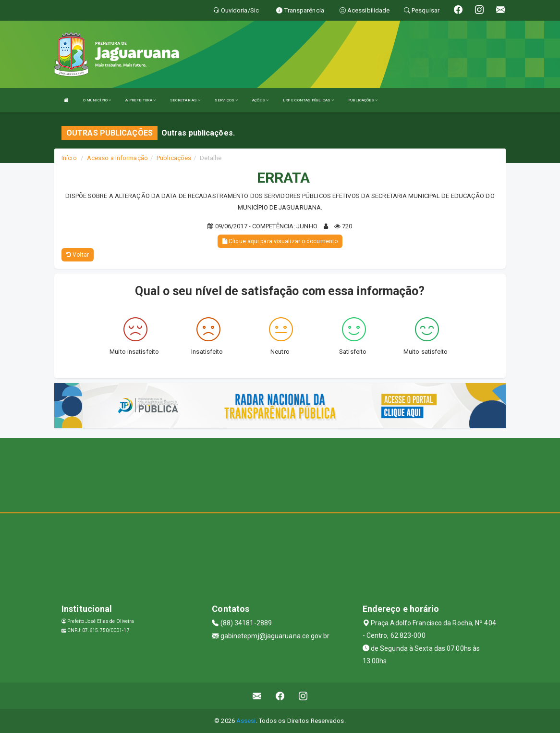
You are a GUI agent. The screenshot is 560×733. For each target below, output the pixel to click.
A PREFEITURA (140, 100)
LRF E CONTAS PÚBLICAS (308, 100)
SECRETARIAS (185, 100)
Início (69, 158)
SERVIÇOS (226, 100)
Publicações (174, 158)
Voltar (78, 255)
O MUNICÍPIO (97, 100)
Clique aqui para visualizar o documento (280, 241)
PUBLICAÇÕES (363, 100)
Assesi (246, 721)
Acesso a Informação (117, 158)
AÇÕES (260, 100)
